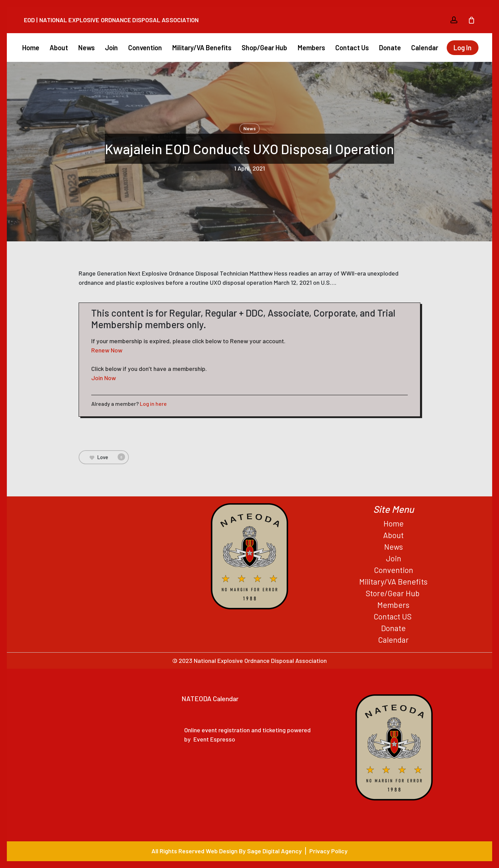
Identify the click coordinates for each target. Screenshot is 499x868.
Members (393, 605)
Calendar (393, 640)
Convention (394, 570)
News (249, 128)
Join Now (104, 378)
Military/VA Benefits (393, 582)
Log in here (153, 404)
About (393, 535)
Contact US (393, 616)
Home (394, 523)
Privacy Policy (328, 851)
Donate (393, 628)
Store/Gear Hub (394, 593)
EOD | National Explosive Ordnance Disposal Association (111, 20)
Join (394, 558)
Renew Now (107, 350)
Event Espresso (214, 739)
